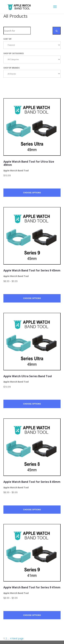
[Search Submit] (57, 31)
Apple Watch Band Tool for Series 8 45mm (32, 482)
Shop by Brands (12, 68)
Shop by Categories (14, 53)
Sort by (7, 39)
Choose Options (32, 193)
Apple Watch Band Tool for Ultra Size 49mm (29, 163)
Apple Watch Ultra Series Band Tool (28, 376)
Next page (18, 638)
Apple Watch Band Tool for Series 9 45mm (32, 270)
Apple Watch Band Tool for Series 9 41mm (32, 587)
